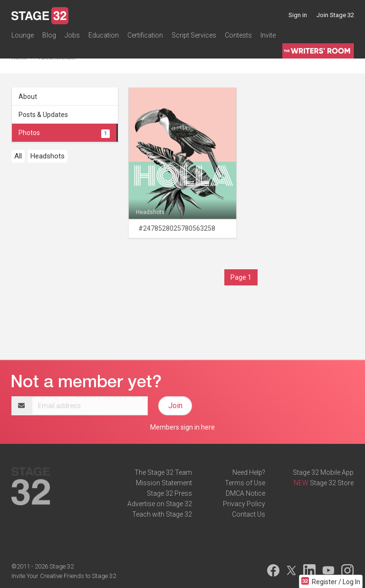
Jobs (72, 35)
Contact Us (249, 514)
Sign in (298, 15)
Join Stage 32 (335, 15)
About (28, 97)
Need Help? (249, 472)
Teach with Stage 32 (162, 514)
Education (104, 35)
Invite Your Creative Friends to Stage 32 (64, 576)
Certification (145, 35)
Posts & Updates (43, 115)
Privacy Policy (244, 504)
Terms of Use (245, 483)
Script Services (194, 35)
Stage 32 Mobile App (323, 472)
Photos (64, 133)
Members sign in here (182, 427)
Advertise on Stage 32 (160, 504)
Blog (49, 35)
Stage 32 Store (332, 483)
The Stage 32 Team (163, 472)
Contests (238, 35)
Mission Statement (164, 483)
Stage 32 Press (169, 493)
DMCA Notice (245, 493)
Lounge (23, 35)
